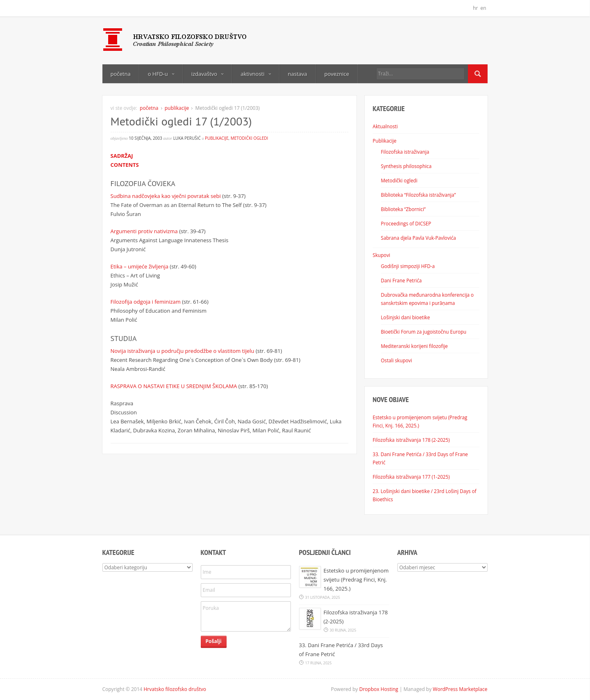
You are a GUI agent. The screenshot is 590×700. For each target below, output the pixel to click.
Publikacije (385, 141)
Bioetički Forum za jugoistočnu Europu (424, 332)
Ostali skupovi (397, 360)
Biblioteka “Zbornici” (403, 209)
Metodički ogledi (250, 138)
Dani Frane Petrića (402, 280)
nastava (298, 74)
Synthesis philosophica (406, 166)
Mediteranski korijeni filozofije (414, 346)
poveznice (337, 74)
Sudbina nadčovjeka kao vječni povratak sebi (166, 196)
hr (475, 8)
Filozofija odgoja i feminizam (146, 302)
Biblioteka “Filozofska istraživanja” (419, 195)
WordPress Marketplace (460, 689)
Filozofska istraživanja (405, 152)
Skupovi (382, 255)
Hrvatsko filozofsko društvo (175, 689)
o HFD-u (161, 74)
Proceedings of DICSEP (406, 223)
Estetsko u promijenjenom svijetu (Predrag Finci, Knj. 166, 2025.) (356, 580)
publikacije (177, 108)
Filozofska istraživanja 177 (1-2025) (411, 477)
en (483, 8)
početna (121, 74)
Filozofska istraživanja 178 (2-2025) (411, 440)
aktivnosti (255, 74)
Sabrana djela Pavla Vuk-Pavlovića (419, 238)
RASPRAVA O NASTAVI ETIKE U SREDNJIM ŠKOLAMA (174, 386)
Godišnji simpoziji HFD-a (408, 266)
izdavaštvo (207, 74)
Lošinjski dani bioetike (406, 317)
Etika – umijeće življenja (140, 266)
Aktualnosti (385, 126)
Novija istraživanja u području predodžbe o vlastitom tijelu (183, 351)
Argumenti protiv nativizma (144, 231)
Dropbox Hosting (379, 689)
